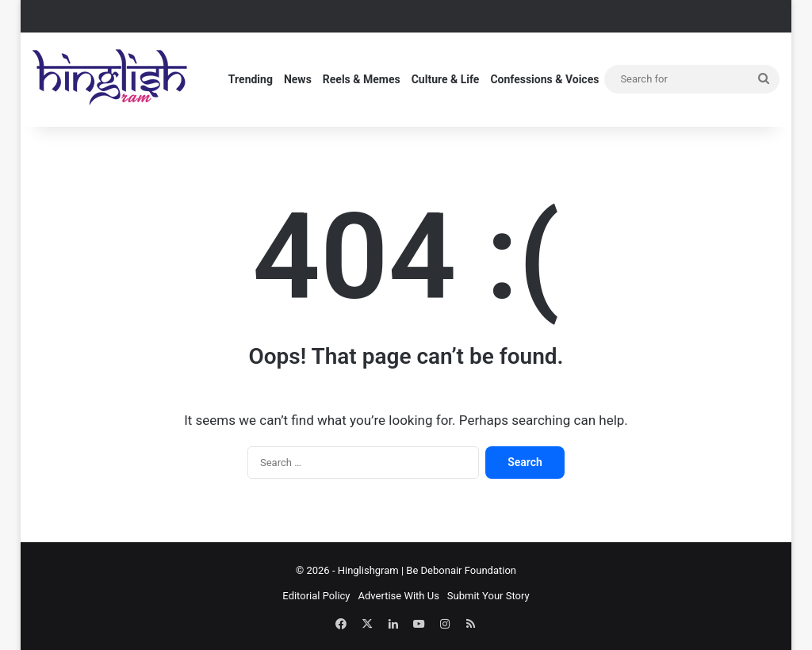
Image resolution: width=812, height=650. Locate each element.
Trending (251, 79)
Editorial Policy (316, 596)
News (298, 79)
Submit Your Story (488, 596)
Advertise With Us (399, 596)
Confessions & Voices (544, 79)
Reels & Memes (362, 79)
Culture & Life (446, 79)
